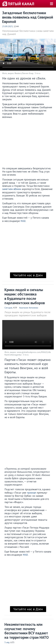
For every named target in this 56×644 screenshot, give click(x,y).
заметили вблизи (12, 189)
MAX (23, 221)
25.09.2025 (7, 26)
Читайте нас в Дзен (28, 275)
